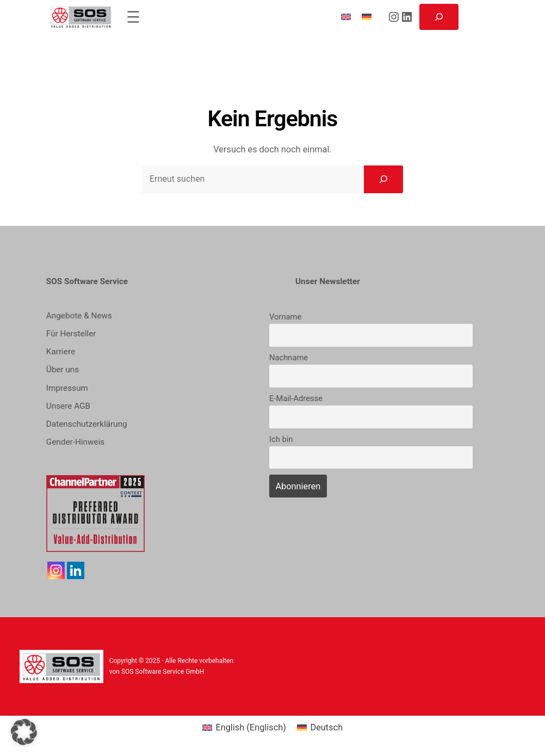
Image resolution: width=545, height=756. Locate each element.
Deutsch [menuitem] (326, 727)
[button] (24, 732)
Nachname (289, 358)
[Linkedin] (76, 570)
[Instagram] (56, 570)
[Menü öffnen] (133, 17)
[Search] (383, 179)
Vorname (285, 317)
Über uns (63, 370)
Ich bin (281, 439)
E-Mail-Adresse (296, 398)
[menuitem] (346, 17)
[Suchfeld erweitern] (439, 17)
